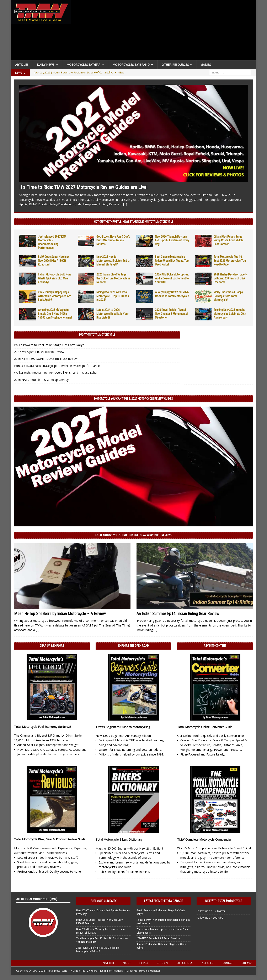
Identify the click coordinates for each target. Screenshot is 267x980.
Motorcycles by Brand (131, 65)
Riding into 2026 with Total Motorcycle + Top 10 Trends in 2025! (113, 296)
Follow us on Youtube (210, 918)
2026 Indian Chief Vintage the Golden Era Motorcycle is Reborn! (113, 278)
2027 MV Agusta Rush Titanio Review (39, 352)
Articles (22, 65)
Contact (228, 963)
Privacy (144, 963)
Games (206, 65)
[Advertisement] (165, 31)
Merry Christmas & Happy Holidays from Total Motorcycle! (228, 296)
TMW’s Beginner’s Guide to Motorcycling (123, 727)
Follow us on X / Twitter (211, 911)
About (127, 963)
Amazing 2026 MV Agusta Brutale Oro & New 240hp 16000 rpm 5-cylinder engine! (55, 314)
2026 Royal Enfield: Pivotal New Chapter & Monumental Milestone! (171, 314)
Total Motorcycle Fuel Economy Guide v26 (43, 727)
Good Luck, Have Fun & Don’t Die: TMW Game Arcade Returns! (113, 240)
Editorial (162, 963)
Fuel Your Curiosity (103, 901)
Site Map (247, 963)
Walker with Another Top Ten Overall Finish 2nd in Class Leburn (57, 373)
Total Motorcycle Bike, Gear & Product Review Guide (50, 839)
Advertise (109, 963)
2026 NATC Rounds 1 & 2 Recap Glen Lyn (42, 380)
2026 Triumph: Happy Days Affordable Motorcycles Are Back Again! (55, 296)
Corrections (185, 963)
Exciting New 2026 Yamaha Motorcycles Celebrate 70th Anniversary (230, 314)
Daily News (46, 65)
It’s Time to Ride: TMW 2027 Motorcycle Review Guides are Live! (83, 187)
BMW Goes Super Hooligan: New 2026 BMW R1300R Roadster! (54, 261)
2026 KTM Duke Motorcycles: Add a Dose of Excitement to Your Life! (172, 278)
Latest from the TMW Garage (164, 901)
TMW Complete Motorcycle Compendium (205, 839)
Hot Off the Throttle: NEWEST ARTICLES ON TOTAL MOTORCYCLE (134, 222)
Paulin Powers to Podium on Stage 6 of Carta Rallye (49, 345)
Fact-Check (208, 963)
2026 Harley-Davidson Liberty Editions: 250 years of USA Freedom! (231, 278)
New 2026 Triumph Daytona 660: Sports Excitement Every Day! (172, 240)
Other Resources (175, 65)
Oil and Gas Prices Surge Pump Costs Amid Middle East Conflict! (228, 240)
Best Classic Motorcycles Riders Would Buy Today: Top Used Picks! (172, 261)
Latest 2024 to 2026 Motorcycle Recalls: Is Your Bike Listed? (112, 314)
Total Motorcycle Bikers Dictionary (119, 839)
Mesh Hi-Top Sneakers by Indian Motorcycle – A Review (60, 614)
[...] (125, 204)
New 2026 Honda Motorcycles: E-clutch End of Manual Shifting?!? (113, 261)
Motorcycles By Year (83, 65)
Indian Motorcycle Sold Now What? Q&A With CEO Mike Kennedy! (55, 278)
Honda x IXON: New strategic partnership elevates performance (57, 366)
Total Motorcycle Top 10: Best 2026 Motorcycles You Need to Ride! (230, 261)
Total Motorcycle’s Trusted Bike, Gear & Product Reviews (134, 535)
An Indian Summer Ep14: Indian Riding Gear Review (178, 614)
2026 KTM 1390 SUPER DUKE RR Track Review (46, 359)
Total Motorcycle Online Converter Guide (205, 727)
